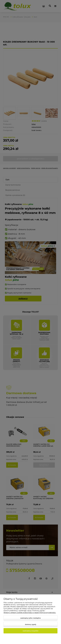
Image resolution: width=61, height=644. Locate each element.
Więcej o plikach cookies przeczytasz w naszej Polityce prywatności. (30, 613)
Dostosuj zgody (31, 624)
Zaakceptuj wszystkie (30, 631)
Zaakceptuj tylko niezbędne (30, 618)
